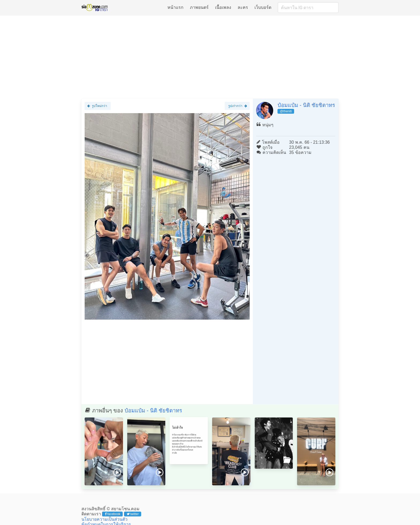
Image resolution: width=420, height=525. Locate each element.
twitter (133, 514)
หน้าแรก (175, 7)
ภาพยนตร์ (199, 7)
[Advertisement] (210, 57)
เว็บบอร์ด (263, 7)
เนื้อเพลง (223, 7)
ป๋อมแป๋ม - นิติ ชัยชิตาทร (306, 105)
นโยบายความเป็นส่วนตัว (104, 519)
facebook (113, 514)
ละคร (243, 7)
